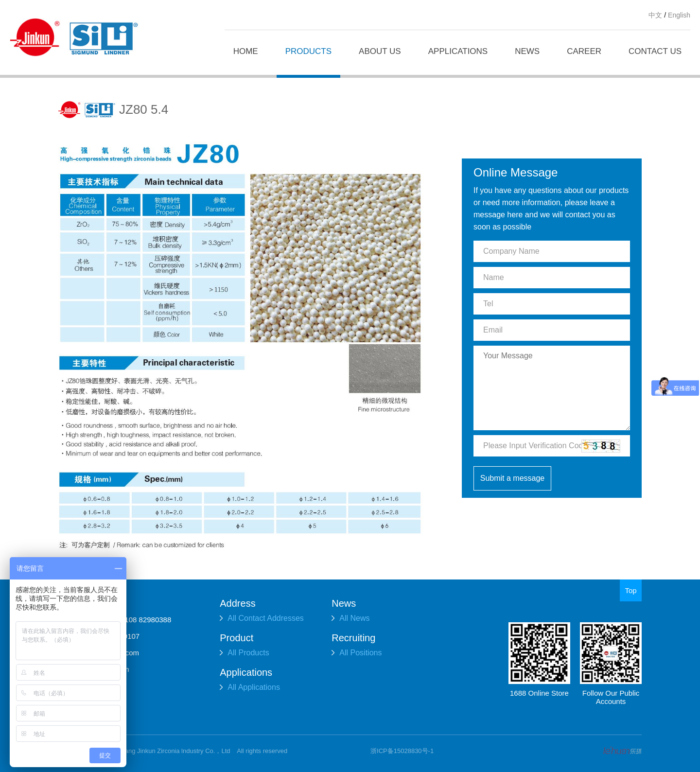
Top (630, 590)
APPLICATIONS (458, 51)
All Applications (250, 687)
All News (350, 618)
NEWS (527, 51)
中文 (655, 15)
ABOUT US (380, 51)
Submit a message (513, 478)
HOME (246, 51)
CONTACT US (655, 51)
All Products (244, 653)
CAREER (584, 51)
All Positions (357, 653)
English (679, 15)
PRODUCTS (308, 51)
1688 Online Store (539, 693)
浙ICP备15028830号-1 (402, 751)
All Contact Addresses (262, 618)
